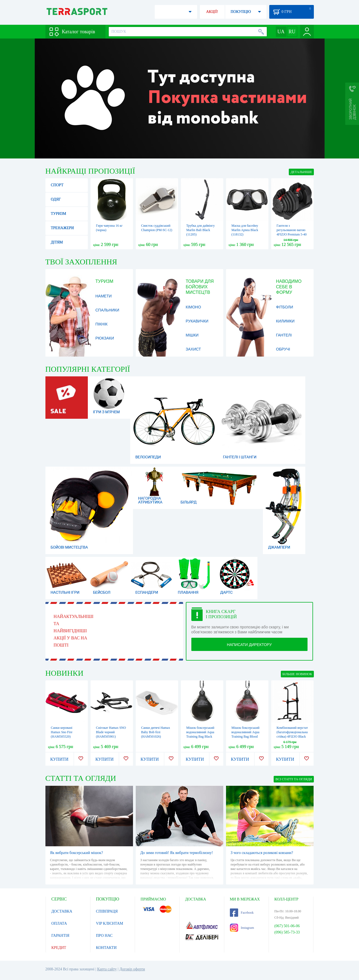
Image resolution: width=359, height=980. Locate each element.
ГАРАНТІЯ (60, 936)
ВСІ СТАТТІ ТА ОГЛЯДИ (294, 779)
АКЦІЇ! (212, 12)
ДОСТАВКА (62, 911)
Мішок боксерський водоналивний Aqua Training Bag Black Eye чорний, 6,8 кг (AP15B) (200, 737)
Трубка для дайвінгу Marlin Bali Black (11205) (201, 230)
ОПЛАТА (59, 923)
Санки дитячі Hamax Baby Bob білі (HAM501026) (156, 732)
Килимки (285, 321)
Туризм (59, 214)
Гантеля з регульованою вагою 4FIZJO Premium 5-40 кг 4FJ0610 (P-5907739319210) (292, 234)
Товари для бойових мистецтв (200, 287)
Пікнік (102, 324)
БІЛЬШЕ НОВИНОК (297, 674)
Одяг (56, 199)
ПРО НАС (104, 936)
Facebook (242, 913)
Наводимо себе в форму (289, 287)
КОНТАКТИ (106, 948)
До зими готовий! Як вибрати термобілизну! (177, 853)
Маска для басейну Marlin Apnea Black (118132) (245, 230)
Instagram (242, 928)
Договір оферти (132, 969)
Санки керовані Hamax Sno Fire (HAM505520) (62, 732)
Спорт (57, 185)
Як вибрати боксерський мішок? (77, 853)
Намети (104, 296)
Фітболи (285, 307)
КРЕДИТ (59, 948)
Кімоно (194, 307)
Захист (193, 349)
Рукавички (197, 321)
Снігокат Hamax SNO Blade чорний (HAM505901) (111, 732)
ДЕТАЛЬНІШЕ (301, 172)
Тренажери (62, 228)
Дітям (57, 242)
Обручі (283, 349)
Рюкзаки (105, 338)
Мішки (192, 335)
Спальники (108, 310)
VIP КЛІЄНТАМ (110, 923)
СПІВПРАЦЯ (107, 911)
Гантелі (284, 335)
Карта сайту (107, 969)
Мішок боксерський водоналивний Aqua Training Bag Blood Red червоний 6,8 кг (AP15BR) (246, 737)
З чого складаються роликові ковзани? (262, 853)
